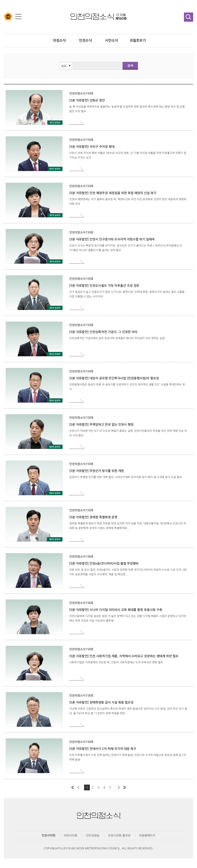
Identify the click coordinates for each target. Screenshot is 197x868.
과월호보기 (138, 41)
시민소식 (112, 41)
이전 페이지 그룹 (78, 787)
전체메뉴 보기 (18, 17)
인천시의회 (49, 835)
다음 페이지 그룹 (119, 787)
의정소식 (59, 41)
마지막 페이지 (124, 787)
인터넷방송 (93, 835)
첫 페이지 (73, 787)
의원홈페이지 (147, 835)
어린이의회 (71, 835)
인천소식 (85, 41)
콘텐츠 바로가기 (10, 0)
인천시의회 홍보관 (119, 835)
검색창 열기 (189, 17)
